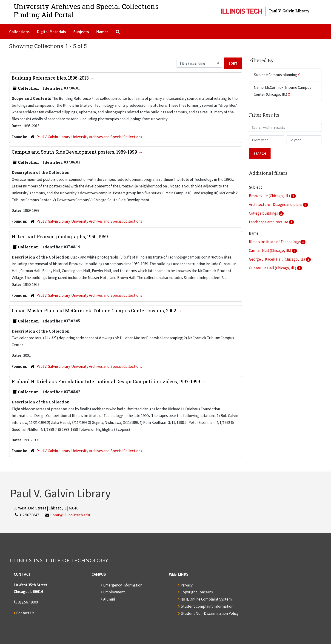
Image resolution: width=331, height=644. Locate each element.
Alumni (109, 599)
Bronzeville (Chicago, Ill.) (270, 196)
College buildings (264, 213)
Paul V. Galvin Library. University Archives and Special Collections (89, 137)
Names (102, 32)
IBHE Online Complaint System (206, 599)
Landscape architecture (269, 222)
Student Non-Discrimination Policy (210, 613)
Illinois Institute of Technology (275, 242)
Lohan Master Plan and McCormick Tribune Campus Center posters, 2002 (94, 310)
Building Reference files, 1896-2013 (51, 78)
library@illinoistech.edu (70, 515)
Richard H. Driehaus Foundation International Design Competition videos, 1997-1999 (106, 381)
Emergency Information (123, 585)
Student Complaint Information (207, 606)
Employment (114, 592)
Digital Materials (51, 32)
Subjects (81, 32)
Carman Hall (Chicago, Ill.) (270, 250)
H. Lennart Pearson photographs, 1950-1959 (60, 236)
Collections (19, 32)
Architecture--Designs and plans (276, 204)
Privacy (187, 585)
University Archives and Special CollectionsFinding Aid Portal (86, 10)
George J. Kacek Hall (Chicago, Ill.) (277, 259)
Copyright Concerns (197, 592)
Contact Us (25, 613)
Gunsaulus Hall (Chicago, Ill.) (273, 268)
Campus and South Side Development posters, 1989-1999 (75, 152)
